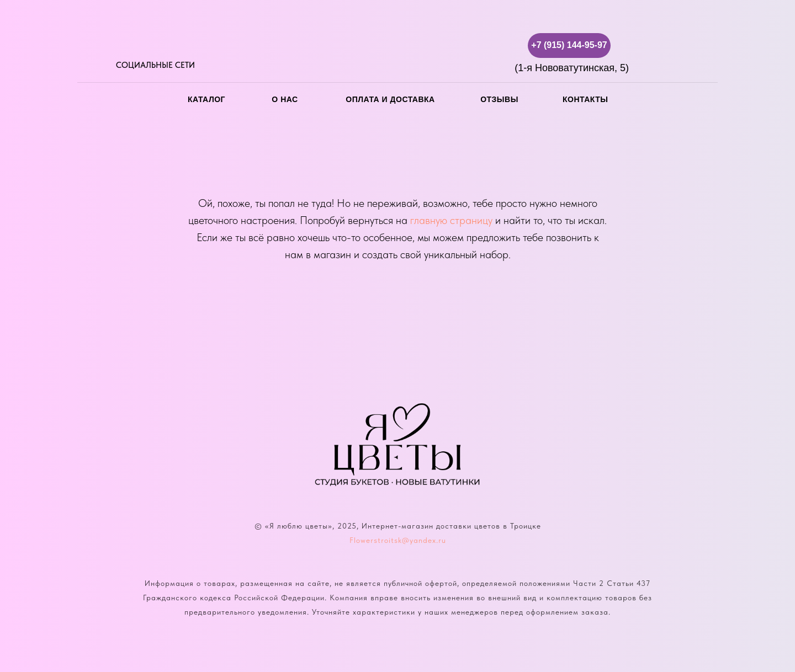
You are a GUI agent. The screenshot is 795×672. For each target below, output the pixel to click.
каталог (206, 99)
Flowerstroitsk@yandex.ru (398, 540)
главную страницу (451, 220)
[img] (123, 46)
